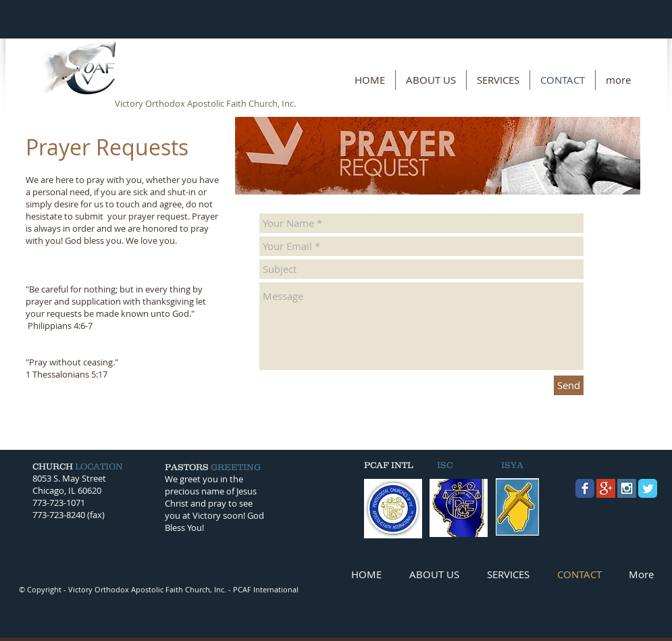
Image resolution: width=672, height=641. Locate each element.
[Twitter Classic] (648, 488)
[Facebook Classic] (585, 488)
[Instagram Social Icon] (627, 488)
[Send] (569, 385)
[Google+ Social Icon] (606, 488)
